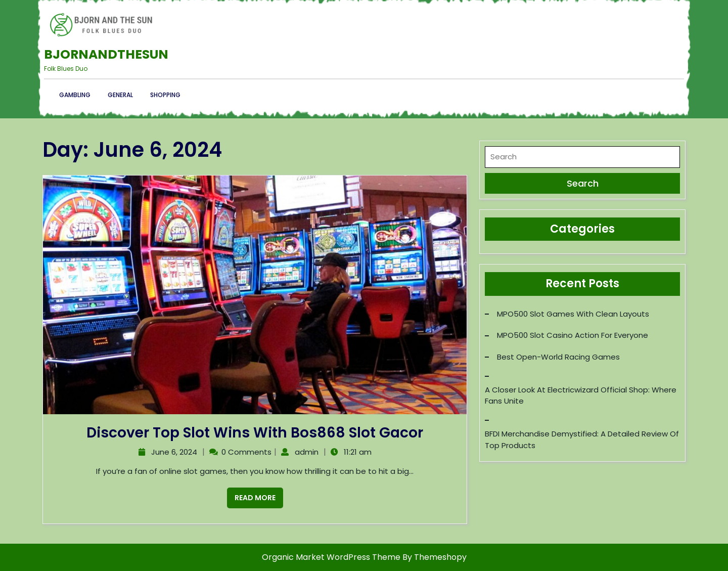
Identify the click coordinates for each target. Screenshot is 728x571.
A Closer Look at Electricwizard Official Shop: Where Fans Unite (581, 396)
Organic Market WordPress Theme (332, 557)
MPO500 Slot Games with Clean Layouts (573, 314)
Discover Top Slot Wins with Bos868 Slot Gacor (255, 433)
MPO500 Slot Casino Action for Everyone (573, 335)
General (120, 95)
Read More (251, 495)
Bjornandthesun (106, 54)
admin (305, 452)
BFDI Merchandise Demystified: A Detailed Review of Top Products (582, 440)
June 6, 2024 (173, 452)
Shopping (165, 95)
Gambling (75, 95)
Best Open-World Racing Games (558, 357)
